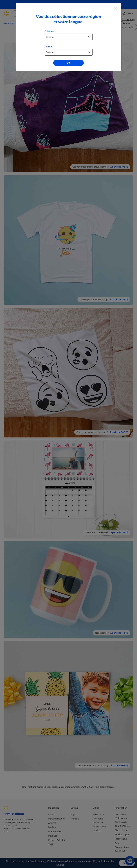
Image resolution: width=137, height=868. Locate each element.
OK (68, 63)
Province (49, 31)
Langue (49, 46)
